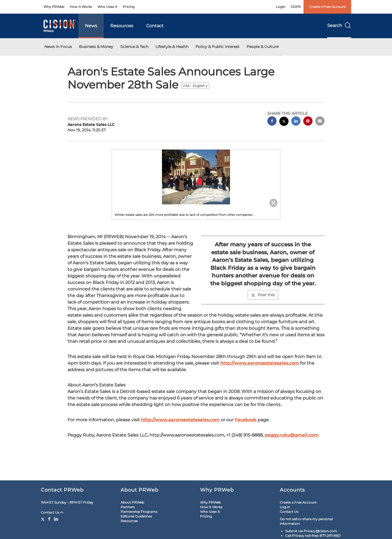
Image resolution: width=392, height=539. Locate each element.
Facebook (246, 420)
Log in (285, 507)
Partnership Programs (139, 512)
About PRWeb (132, 502)
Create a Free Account (327, 7)
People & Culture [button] (263, 47)
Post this (263, 295)
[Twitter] (43, 519)
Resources (122, 26)
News (91, 26)
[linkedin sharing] (296, 122)
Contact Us (52, 512)
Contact (155, 26)
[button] (196, 177)
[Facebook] (49, 519)
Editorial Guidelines (136, 516)
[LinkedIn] (56, 519)
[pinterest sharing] (308, 122)
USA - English (195, 86)
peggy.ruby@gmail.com (292, 435)
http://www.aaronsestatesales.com (260, 363)
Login (281, 7)
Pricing (129, 7)
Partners (128, 507)
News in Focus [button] (58, 47)
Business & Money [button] (96, 47)
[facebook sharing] (272, 122)
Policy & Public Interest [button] (218, 47)
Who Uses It (107, 7)
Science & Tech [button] (134, 47)
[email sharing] (320, 122)
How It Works (81, 7)
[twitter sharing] (284, 122)
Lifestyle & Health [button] (172, 47)
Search (339, 25)
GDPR (296, 7)
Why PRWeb (54, 7)
